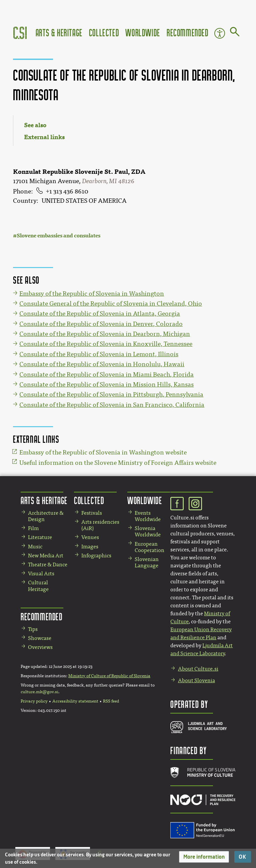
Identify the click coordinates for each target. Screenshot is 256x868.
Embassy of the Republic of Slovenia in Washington (92, 294)
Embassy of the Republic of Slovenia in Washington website (103, 452)
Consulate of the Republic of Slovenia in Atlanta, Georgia (100, 314)
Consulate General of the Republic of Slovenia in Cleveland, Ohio (111, 304)
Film (33, 528)
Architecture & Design (46, 516)
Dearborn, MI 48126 (108, 181)
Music (35, 547)
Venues (90, 537)
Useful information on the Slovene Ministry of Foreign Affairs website (118, 463)
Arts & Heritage (59, 32)
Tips (33, 629)
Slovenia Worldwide (148, 531)
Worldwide (143, 32)
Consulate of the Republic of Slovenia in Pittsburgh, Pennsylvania (111, 395)
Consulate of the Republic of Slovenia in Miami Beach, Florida (106, 375)
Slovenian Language (147, 562)
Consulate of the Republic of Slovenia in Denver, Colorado (101, 324)
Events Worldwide (148, 516)
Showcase (40, 638)
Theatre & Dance (48, 565)
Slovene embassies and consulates (58, 236)
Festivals (92, 513)
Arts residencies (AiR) (100, 525)
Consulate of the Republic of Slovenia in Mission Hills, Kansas (106, 385)
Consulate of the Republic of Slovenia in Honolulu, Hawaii (102, 364)
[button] (204, 857)
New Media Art (46, 556)
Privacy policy (34, 701)
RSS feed (111, 701)
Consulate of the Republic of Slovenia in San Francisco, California (112, 405)
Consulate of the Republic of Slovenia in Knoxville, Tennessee (106, 344)
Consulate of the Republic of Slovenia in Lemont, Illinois (99, 354)
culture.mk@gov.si (39, 692)
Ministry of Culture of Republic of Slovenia (109, 676)
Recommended (188, 32)
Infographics (96, 556)
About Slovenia (196, 680)
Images (90, 547)
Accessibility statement (75, 701)
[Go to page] (235, 33)
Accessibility (220, 33)
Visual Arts (41, 574)
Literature (40, 537)
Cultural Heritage (38, 586)
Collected (104, 32)
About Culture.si (198, 669)
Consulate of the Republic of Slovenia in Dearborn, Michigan (105, 334)
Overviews (40, 647)
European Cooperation (149, 547)
